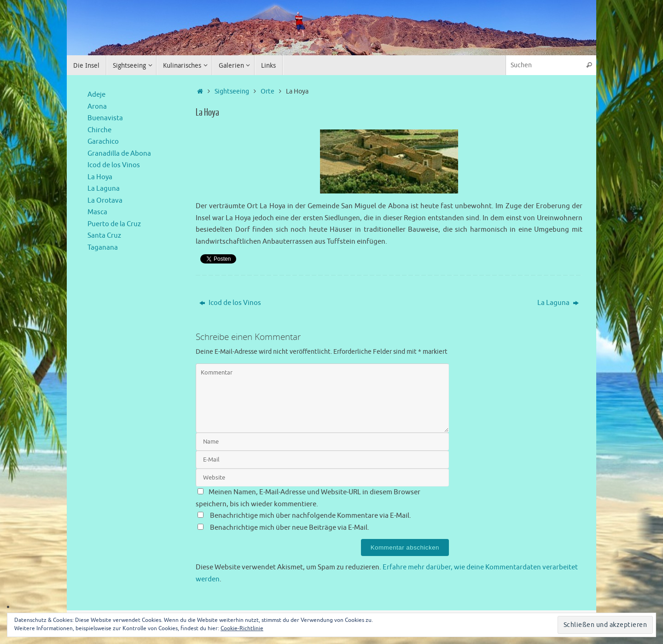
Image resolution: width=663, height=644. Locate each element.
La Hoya (100, 177)
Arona (97, 107)
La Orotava (105, 201)
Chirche (99, 130)
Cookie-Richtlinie (242, 628)
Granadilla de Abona (119, 154)
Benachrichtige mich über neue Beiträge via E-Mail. (290, 528)
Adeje (96, 95)
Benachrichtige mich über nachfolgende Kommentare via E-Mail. (311, 516)
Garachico (103, 142)
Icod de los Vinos (230, 303)
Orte (268, 91)
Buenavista (105, 118)
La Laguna (558, 303)
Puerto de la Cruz (114, 224)
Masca (97, 212)
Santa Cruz (104, 236)
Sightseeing (232, 91)
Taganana (103, 248)
